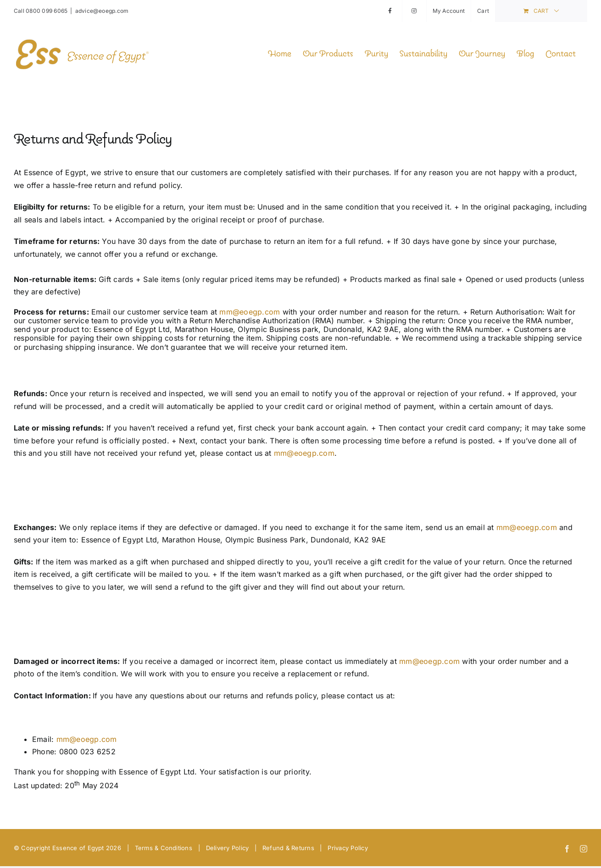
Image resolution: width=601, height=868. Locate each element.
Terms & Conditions (164, 848)
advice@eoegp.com (102, 11)
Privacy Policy (348, 848)
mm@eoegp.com (250, 312)
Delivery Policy (228, 848)
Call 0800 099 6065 (41, 11)
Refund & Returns (288, 848)
